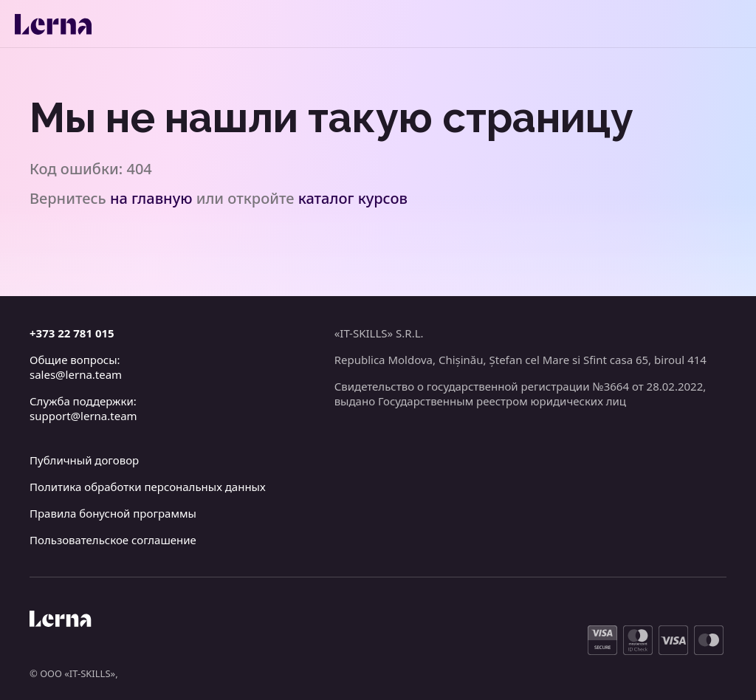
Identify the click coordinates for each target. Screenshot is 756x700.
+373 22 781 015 (72, 333)
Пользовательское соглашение (113, 540)
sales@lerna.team (76, 374)
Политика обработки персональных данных (148, 487)
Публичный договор (84, 460)
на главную (151, 198)
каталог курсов (353, 198)
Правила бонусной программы (113, 513)
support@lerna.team (83, 416)
